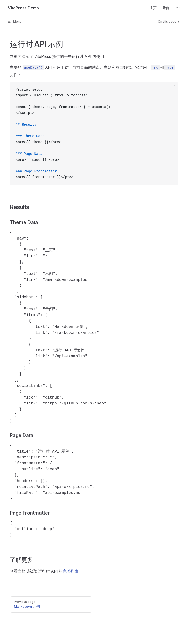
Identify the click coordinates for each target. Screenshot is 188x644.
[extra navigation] (178, 8)
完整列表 (70, 571)
